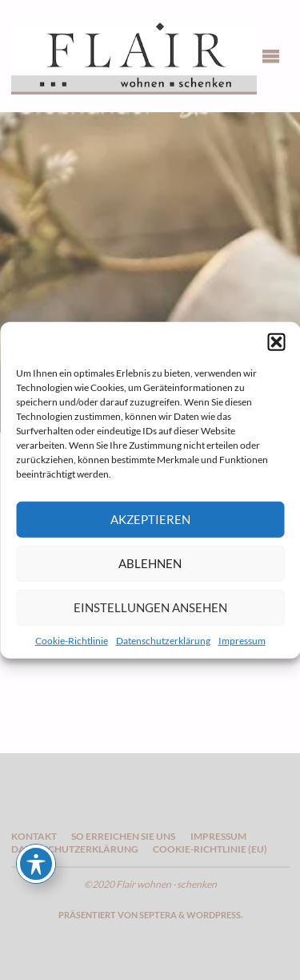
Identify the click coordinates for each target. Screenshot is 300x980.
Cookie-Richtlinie (72, 640)
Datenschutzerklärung (163, 640)
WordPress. (214, 915)
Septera (157, 915)
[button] (276, 341)
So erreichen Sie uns (123, 836)
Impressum (242, 640)
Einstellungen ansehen (150, 607)
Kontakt (34, 836)
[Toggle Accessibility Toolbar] (36, 864)
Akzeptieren (150, 519)
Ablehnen (150, 563)
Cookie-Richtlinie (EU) (210, 849)
